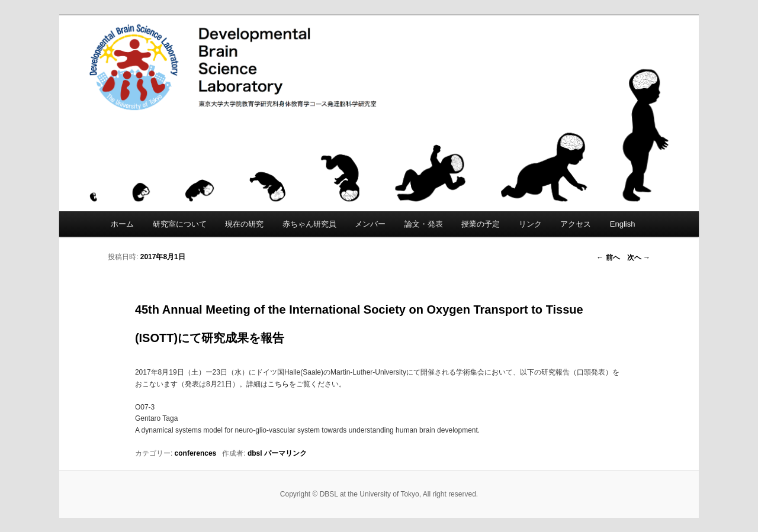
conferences (196, 453)
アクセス (576, 224)
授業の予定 (481, 224)
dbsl (255, 453)
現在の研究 (244, 224)
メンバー (370, 224)
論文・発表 (424, 224)
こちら (278, 384)
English (623, 224)
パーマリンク (285, 453)
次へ (639, 257)
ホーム (122, 224)
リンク (530, 224)
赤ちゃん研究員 (309, 224)
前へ (608, 257)
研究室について (180, 224)
